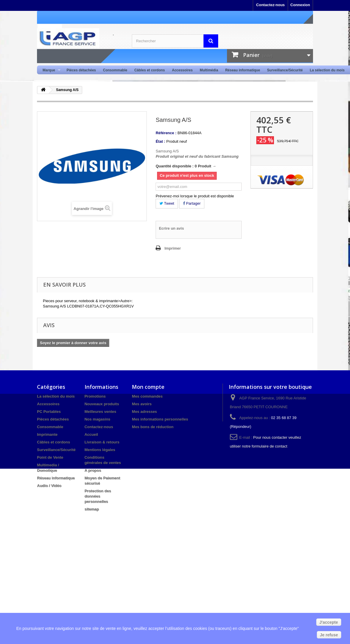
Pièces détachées (81, 70)
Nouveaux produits (102, 404)
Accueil (91, 434)
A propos (93, 470)
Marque (50, 70)
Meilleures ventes (100, 412)
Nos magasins (97, 419)
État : (160, 141)
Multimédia (209, 70)
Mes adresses (144, 412)
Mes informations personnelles (160, 419)
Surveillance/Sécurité (285, 70)
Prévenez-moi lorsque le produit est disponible (195, 196)
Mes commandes (147, 396)
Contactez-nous (270, 5)
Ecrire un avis (171, 228)
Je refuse (329, 635)
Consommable (115, 70)
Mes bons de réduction (153, 427)
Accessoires (182, 70)
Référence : (166, 133)
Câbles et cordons (149, 70)
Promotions (95, 396)
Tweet (167, 203)
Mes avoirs (142, 404)
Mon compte (148, 387)
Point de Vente (50, 457)
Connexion (300, 5)
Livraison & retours (102, 442)
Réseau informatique (243, 70)
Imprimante (47, 434)
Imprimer (173, 248)
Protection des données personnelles (98, 496)
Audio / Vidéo (49, 486)
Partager (192, 203)
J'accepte (329, 622)
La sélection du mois (327, 70)
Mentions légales (100, 450)
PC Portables (49, 412)
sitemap (92, 509)
